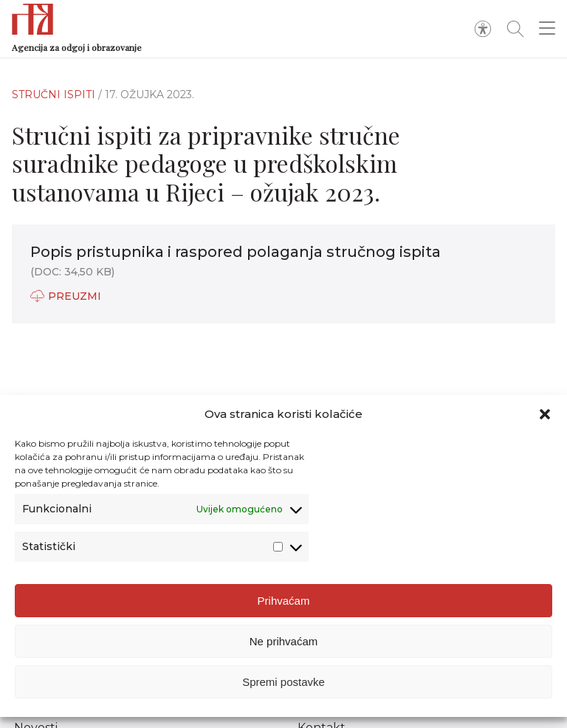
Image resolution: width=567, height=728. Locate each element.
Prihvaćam (284, 601)
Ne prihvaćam (284, 641)
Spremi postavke (283, 682)
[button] (545, 414)
